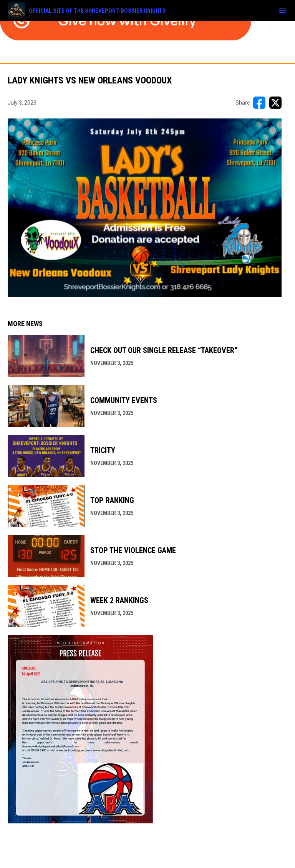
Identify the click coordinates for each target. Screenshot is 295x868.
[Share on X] (275, 103)
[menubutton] (283, 11)
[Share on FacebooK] (259, 103)
